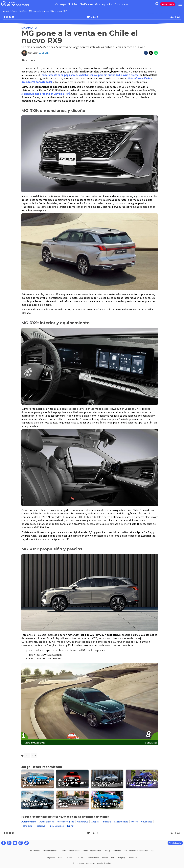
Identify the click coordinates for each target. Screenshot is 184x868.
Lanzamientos (29, 28)
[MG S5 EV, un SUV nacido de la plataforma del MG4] (72, 779)
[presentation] (90, 702)
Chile (60, 858)
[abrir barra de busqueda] (157, 4)
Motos (134, 822)
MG (27, 60)
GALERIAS (175, 17)
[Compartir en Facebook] (146, 53)
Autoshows (82, 822)
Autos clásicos (47, 822)
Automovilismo (29, 822)
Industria (107, 822)
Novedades (146, 822)
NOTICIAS (9, 17)
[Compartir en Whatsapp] (156, 53)
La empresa (35, 851)
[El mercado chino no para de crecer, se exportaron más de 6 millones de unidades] (142, 779)
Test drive (40, 826)
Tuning (70, 826)
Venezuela (133, 858)
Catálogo (60, 4)
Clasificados (86, 4)
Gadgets (95, 822)
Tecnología (27, 826)
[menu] (180, 4)
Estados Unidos (93, 858)
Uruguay (122, 858)
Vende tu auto (168, 4)
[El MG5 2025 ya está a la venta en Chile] (107, 779)
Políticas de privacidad (92, 851)
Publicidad (117, 851)
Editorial (14, 11)
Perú (113, 858)
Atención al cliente (50, 851)
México (105, 858)
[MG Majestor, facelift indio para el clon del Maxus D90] (38, 800)
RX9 (33, 60)
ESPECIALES (92, 17)
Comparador (122, 4)
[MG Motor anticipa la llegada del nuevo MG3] (107, 800)
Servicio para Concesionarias (136, 851)
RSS (152, 851)
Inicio (5, 11)
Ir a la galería (151, 743)
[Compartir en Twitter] (151, 53)
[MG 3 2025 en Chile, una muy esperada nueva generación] (38, 779)
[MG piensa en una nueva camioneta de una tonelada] (72, 800)
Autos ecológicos (65, 822)
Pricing (107, 851)
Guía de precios (104, 4)
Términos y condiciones (70, 851)
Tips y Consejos (56, 826)
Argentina (51, 858)
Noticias (73, 4)
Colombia (70, 858)
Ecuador (80, 858)
